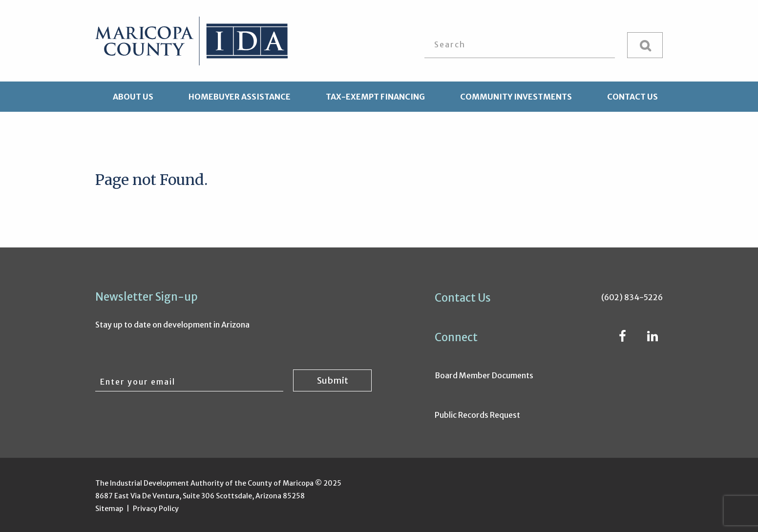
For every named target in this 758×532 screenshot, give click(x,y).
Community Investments (516, 97)
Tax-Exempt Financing (375, 97)
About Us (133, 97)
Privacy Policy (156, 509)
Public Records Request (477, 415)
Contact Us (632, 97)
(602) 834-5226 (632, 297)
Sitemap (109, 509)
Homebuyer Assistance (240, 97)
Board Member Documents (484, 375)
